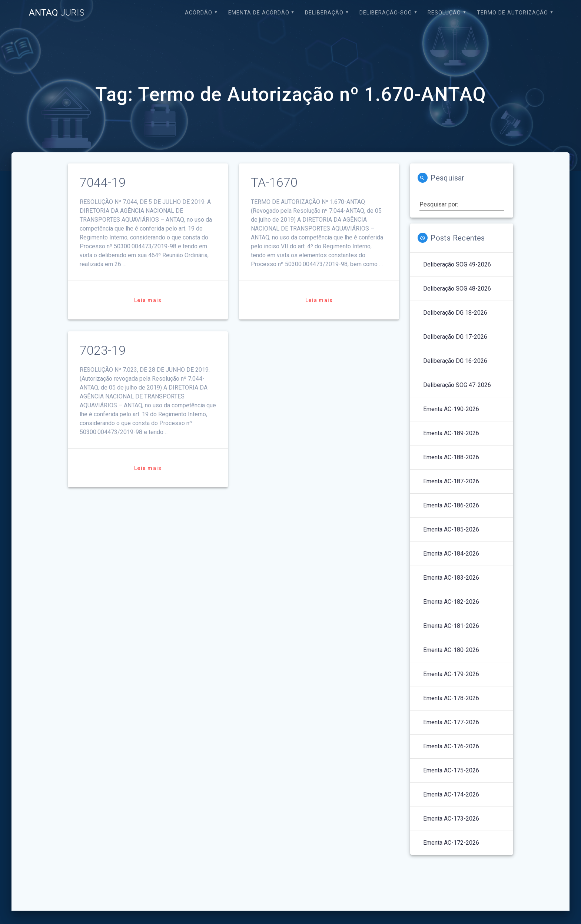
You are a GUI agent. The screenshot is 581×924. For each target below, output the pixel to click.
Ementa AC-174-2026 (451, 794)
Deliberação (324, 13)
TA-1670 (274, 183)
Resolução (444, 13)
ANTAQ (57, 13)
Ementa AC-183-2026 (451, 578)
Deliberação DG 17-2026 (455, 337)
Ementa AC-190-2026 (451, 409)
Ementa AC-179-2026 (451, 674)
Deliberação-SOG (386, 13)
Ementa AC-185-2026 (451, 529)
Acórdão (199, 13)
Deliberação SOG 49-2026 (457, 264)
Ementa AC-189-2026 (451, 433)
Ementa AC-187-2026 (451, 481)
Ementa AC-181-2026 (451, 626)
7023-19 (103, 350)
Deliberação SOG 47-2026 (457, 385)
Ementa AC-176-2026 (451, 746)
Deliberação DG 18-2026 (455, 313)
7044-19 (103, 183)
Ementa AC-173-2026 (451, 819)
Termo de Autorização (512, 13)
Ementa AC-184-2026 (451, 554)
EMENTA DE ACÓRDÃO (259, 13)
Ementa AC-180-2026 (451, 650)
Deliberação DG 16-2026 (455, 361)
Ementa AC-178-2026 (451, 698)
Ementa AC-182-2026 (451, 602)
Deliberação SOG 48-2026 (457, 289)
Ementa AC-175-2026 (451, 770)
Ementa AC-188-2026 (451, 457)
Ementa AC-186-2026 (451, 505)
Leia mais (148, 300)
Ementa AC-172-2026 (451, 843)
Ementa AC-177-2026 (451, 722)
